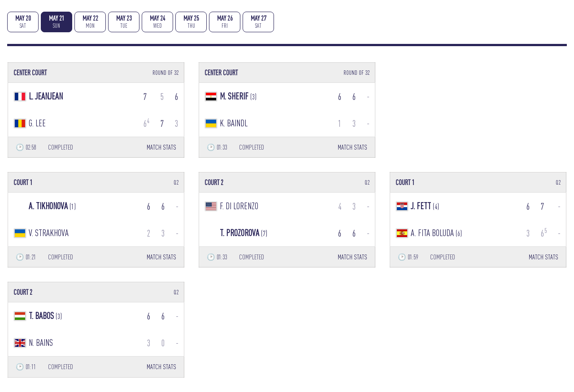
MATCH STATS (161, 147)
